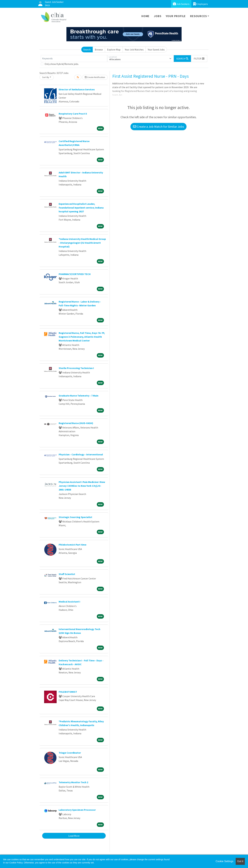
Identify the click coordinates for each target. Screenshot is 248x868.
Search (87, 50)
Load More (74, 836)
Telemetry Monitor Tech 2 (73, 782)
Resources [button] (198, 16)
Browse (99, 50)
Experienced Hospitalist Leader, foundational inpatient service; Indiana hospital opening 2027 (81, 208)
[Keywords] (74, 59)
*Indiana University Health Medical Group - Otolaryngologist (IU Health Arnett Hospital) (82, 243)
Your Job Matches (134, 50)
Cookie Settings (224, 861)
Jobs (158, 16)
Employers (201, 4)
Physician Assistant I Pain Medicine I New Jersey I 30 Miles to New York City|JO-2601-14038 (82, 486)
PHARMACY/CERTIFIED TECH (75, 274)
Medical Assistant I (69, 602)
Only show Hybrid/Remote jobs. (62, 64)
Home (145, 16)
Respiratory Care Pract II (73, 114)
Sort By (46, 77)
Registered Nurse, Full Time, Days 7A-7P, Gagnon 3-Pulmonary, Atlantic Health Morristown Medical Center (82, 337)
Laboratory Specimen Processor (77, 810)
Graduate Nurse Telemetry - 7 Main (79, 396)
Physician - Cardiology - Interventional (81, 454)
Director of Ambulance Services (77, 89)
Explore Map (114, 50)
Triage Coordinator (70, 753)
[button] (199, 59)
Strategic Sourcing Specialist (75, 517)
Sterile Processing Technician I (76, 368)
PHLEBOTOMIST (68, 692)
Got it (240, 861)
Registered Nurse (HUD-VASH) (76, 423)
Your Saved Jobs (156, 50)
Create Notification (95, 77)
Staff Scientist (67, 574)
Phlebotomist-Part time (73, 545)
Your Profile (176, 16)
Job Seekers (181, 4)
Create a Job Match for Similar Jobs (158, 126)
